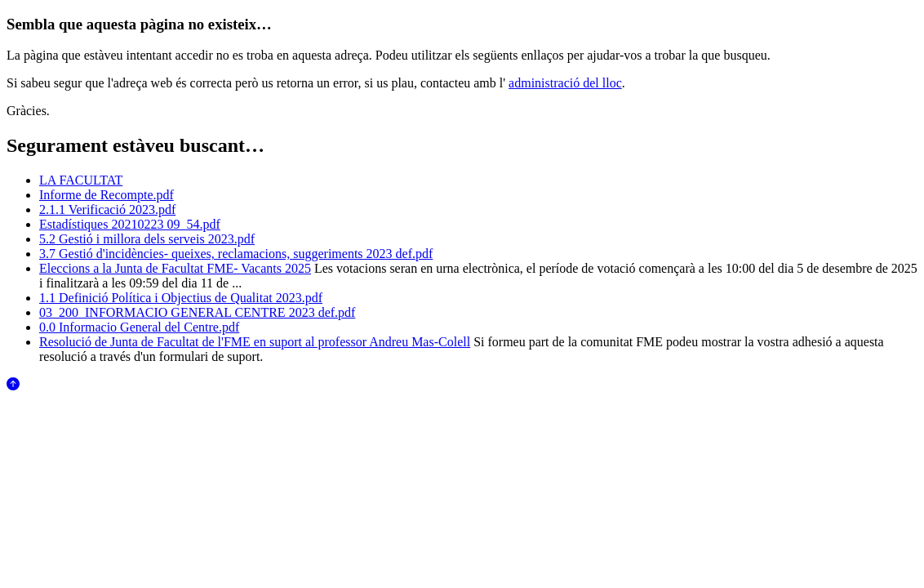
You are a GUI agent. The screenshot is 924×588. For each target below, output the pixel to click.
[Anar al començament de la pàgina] (13, 386)
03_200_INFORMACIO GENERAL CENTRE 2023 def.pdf (197, 312)
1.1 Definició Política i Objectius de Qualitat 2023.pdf (181, 298)
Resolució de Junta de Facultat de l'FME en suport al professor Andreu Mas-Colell (255, 342)
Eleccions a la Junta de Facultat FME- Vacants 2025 (175, 268)
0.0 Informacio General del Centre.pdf (139, 327)
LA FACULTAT (81, 180)
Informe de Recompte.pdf (107, 195)
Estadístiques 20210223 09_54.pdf (130, 224)
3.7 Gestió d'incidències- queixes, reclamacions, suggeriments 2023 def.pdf (236, 254)
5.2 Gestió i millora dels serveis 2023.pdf (147, 239)
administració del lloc (565, 83)
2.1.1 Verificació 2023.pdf (107, 209)
